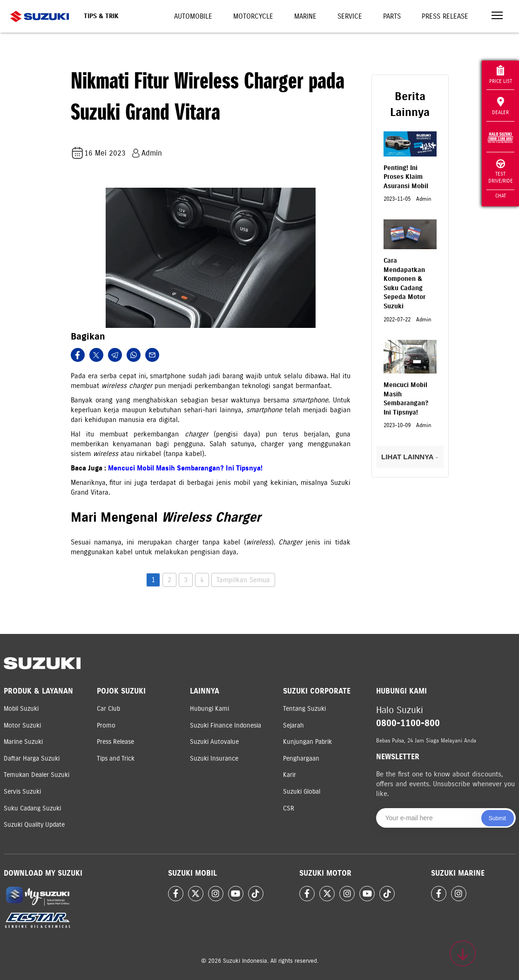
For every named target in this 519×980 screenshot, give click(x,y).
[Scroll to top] (463, 953)
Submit (497, 818)
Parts (392, 16)
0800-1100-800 (408, 723)
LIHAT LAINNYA (410, 457)
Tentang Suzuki (304, 709)
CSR (289, 808)
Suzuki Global (302, 792)
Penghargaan (301, 759)
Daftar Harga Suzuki (32, 759)
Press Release (445, 16)
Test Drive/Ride (501, 172)
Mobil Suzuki (21, 709)
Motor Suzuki (22, 725)
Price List (501, 75)
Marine (305, 16)
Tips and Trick (116, 759)
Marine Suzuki (23, 742)
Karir (290, 775)
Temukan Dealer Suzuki (37, 775)
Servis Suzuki (22, 792)
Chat (501, 196)
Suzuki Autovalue (214, 742)
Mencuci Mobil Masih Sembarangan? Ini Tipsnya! (185, 468)
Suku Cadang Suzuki (32, 808)
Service (350, 16)
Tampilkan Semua (243, 580)
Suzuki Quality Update (34, 825)
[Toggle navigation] (497, 17)
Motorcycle (253, 16)
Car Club (108, 709)
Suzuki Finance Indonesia (226, 725)
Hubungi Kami (209, 709)
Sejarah (293, 725)
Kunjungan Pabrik (307, 742)
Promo (106, 725)
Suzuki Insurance (214, 759)
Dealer (500, 106)
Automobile (193, 16)
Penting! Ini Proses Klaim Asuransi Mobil (406, 177)
